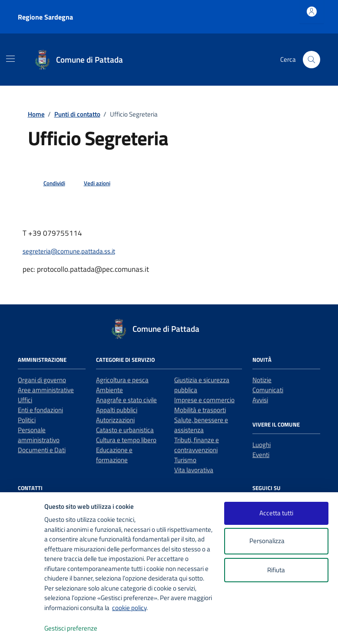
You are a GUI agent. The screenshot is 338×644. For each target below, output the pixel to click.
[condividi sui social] (47, 184)
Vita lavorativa (194, 470)
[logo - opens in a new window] (22, 629)
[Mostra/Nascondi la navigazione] (10, 59)
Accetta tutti (276, 513)
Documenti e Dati (42, 450)
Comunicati (268, 390)
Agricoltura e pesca (122, 380)
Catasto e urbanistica (125, 430)
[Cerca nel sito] (311, 60)
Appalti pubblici (117, 410)
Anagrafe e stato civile (126, 400)
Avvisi (260, 400)
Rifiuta (276, 570)
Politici (27, 420)
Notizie (262, 380)
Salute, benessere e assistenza (201, 425)
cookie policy (129, 608)
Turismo (185, 460)
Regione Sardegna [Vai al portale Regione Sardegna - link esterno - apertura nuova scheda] (45, 17)
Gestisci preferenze (80, 629)
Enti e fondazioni (40, 410)
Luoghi (262, 445)
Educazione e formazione (114, 455)
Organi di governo (42, 380)
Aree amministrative (46, 390)
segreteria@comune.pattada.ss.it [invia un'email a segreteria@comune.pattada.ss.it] (69, 251)
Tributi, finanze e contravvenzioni (197, 445)
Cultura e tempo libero (126, 440)
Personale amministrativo (39, 435)
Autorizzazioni (115, 420)
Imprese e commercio (204, 400)
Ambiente (109, 390)
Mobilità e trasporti (200, 410)
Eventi (261, 455)
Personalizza (276, 541)
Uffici (25, 400)
